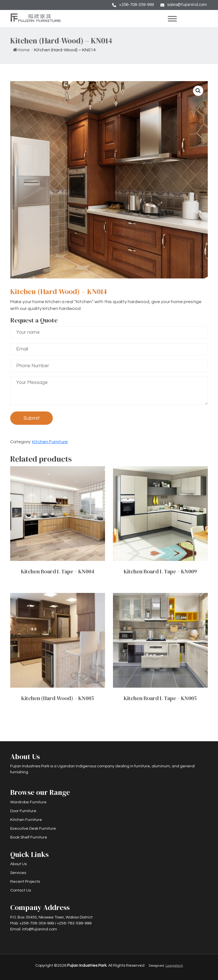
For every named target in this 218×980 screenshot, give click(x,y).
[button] (198, 91)
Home (21, 50)
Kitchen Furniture (50, 442)
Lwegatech (174, 966)
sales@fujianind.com (187, 5)
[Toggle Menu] (185, 19)
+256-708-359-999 (136, 5)
